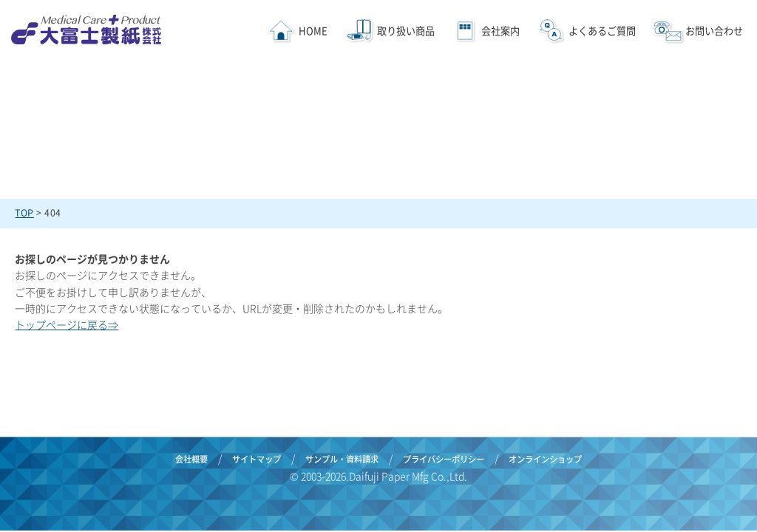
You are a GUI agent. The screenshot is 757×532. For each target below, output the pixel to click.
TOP (24, 213)
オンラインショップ (545, 459)
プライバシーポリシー (444, 459)
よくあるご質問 (602, 31)
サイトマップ (257, 459)
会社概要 (191, 459)
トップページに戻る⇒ (67, 324)
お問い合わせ (714, 31)
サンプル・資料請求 (342, 459)
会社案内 (500, 31)
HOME (313, 31)
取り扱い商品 (406, 31)
